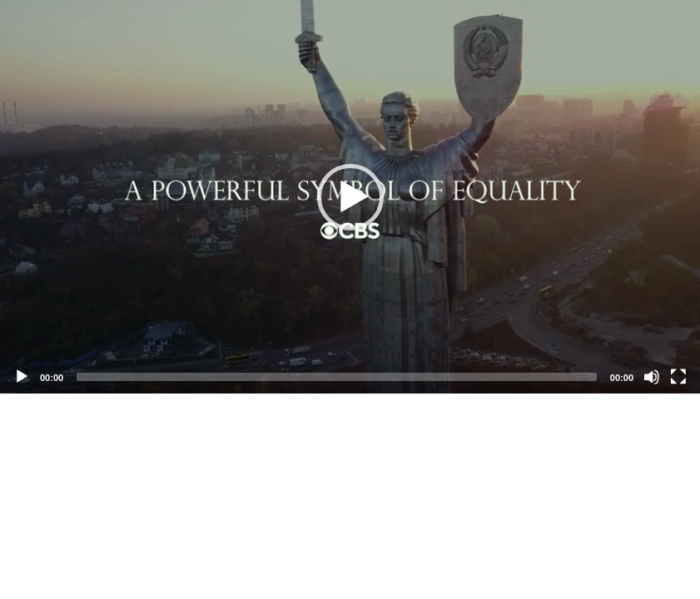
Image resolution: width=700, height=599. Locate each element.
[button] (350, 197)
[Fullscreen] (678, 377)
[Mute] (652, 377)
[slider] (337, 377)
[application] (350, 197)
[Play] (22, 377)
